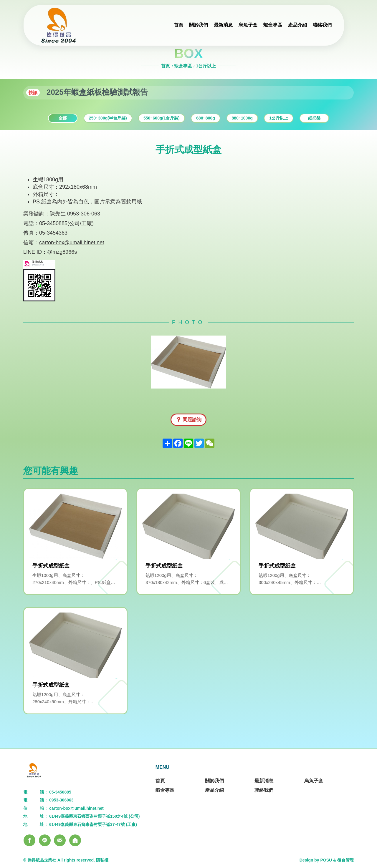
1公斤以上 (206, 66)
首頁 (166, 66)
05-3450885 (60, 792)
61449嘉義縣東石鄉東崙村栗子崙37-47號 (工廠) (93, 824)
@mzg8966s (62, 252)
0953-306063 (61, 800)
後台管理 (345, 860)
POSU (326, 860)
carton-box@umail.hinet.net (72, 243)
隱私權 (102, 860)
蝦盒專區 (183, 66)
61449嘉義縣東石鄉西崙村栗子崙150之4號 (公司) (94, 816)
